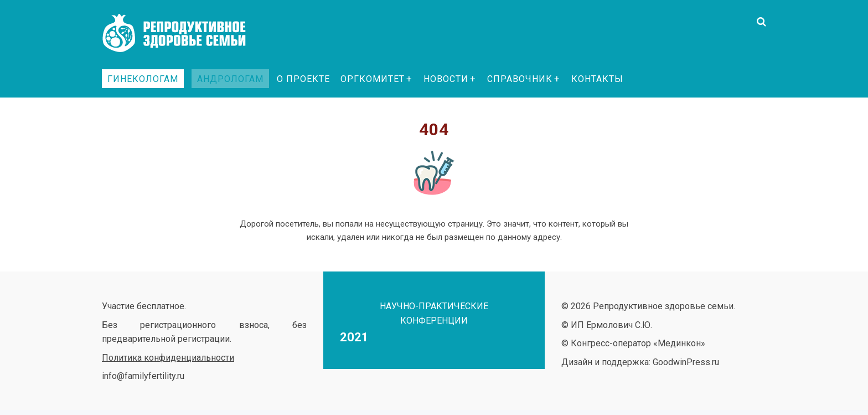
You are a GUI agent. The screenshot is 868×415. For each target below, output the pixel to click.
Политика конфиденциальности (168, 358)
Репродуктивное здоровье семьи (185, 33)
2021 (354, 337)
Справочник (520, 79)
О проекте (303, 79)
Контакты (597, 79)
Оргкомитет (373, 79)
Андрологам (230, 79)
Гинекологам (143, 79)
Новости (446, 79)
